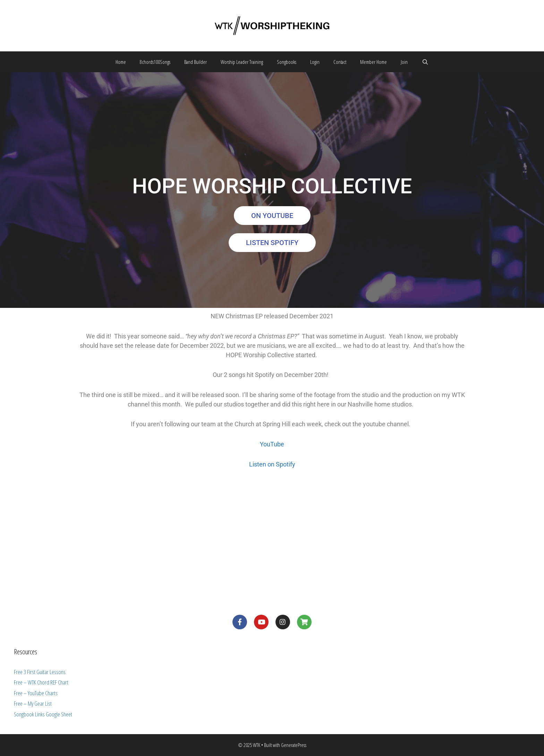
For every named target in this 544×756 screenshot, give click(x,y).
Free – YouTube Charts (36, 693)
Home (121, 62)
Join (404, 62)
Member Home (373, 62)
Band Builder (195, 62)
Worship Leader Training (242, 62)
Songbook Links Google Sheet (43, 714)
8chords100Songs (155, 62)
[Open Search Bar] (425, 62)
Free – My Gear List (33, 703)
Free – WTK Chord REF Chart (41, 682)
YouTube (272, 444)
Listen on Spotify (272, 464)
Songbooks (287, 62)
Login (315, 62)
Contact (340, 62)
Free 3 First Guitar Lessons (40, 672)
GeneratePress (294, 745)
